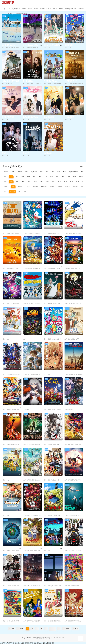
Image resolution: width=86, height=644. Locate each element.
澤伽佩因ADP (28, 372)
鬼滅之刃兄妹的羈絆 (51, 442)
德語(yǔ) (75, 187)
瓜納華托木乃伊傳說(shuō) (32, 337)
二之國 (26, 478)
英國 (46, 177)
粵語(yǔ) (35, 187)
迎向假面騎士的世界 (30, 301)
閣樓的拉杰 (27, 266)
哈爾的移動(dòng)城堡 (52, 513)
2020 (35, 182)
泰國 (69, 177)
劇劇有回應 (69, 45)
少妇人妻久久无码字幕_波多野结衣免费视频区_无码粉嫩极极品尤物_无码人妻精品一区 (27, 643)
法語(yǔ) (68, 187)
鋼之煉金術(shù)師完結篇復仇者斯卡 (36, 442)
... (52, 629)
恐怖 (26, 172)
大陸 (17, 177)
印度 (75, 177)
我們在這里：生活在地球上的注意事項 (16, 548)
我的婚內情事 (49, 301)
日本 (52, 177)
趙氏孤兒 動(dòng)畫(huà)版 (54, 548)
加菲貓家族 (7, 266)
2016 (59, 182)
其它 (82, 187)
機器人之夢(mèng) (9, 231)
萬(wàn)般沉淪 (28, 81)
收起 (81, 167)
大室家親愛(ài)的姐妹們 (72, 337)
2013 (77, 182)
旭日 (46, 372)
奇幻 (82, 172)
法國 (40, 177)
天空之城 (68, 513)
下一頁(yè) (67, 629)
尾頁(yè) (76, 629)
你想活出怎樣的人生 (71, 231)
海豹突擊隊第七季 (71, 81)
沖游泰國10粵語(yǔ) (51, 81)
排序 (5, 192)
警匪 (59, 172)
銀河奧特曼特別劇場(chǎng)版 (13, 407)
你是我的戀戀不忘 (8, 117)
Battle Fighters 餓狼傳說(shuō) (55, 478)
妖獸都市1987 (49, 231)
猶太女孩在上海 (8, 337)
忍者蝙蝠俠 (68, 548)
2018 (47, 182)
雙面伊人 (5, 153)
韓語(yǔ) (52, 187)
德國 (63, 177)
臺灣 (28, 177)
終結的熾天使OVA (9, 583)
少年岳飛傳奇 (69, 442)
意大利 (81, 177)
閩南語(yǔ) (44, 187)
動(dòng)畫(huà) (73, 172)
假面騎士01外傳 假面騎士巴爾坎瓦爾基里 (17, 372)
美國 (34, 177)
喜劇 (13, 172)
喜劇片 (24, 9)
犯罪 (64, 172)
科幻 (41, 172)
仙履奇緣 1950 (49, 619)
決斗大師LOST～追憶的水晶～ (33, 45)
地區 (5, 177)
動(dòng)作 (34, 172)
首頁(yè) (11, 629)
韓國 (57, 177)
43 (59, 629)
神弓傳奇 (26, 619)
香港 (23, 177)
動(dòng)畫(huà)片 (71, 9)
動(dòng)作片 (16, 9)
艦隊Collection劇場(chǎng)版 (33, 583)
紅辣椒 (67, 619)
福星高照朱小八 (49, 407)
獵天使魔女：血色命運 (72, 301)
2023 (17, 182)
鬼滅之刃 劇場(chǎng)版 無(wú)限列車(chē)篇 (59, 266)
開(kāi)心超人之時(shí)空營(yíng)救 (15, 301)
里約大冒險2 (69, 266)
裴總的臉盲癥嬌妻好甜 (30, 117)
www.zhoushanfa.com (57, 638)
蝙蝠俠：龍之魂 (8, 442)
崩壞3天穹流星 (28, 407)
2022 (23, 182)
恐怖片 (36, 9)
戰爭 (53, 172)
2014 (71, 182)
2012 (83, 182)
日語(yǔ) (60, 187)
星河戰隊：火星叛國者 (72, 372)
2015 (65, 182)
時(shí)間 (12, 192)
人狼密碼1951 (69, 407)
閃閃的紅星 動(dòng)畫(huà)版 (34, 548)
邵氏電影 (81, 9)
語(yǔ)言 (6, 187)
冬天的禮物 (48, 583)
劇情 (47, 172)
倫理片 (61, 9)
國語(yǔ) (20, 187)
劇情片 (42, 9)
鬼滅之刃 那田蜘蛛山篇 (31, 513)
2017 (53, 182)
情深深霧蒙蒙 (69, 117)
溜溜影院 (8, 3)
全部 (11, 177)
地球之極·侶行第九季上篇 (10, 81)
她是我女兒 (48, 153)
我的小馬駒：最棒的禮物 (52, 337)
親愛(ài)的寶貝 (49, 117)
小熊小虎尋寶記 (8, 478)
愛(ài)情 (20, 172)
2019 (41, 182)
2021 (29, 182)
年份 (5, 182)
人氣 (19, 192)
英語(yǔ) (28, 187)
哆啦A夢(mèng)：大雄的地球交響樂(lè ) (37, 231)
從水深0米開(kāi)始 (8, 45)
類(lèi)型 (6, 172)
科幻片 (30, 9)
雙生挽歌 (26, 153)
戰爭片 (55, 9)
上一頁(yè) (20, 629)
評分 (25, 192)
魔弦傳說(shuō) (70, 478)
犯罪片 (49, 9)
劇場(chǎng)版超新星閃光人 (12, 619)
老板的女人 (7, 513)
